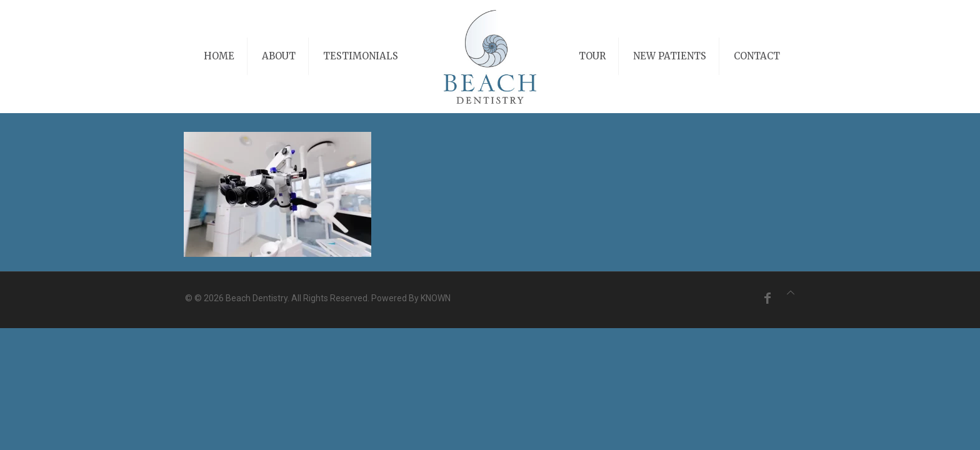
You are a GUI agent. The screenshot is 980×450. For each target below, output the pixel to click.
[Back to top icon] (791, 293)
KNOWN (436, 298)
